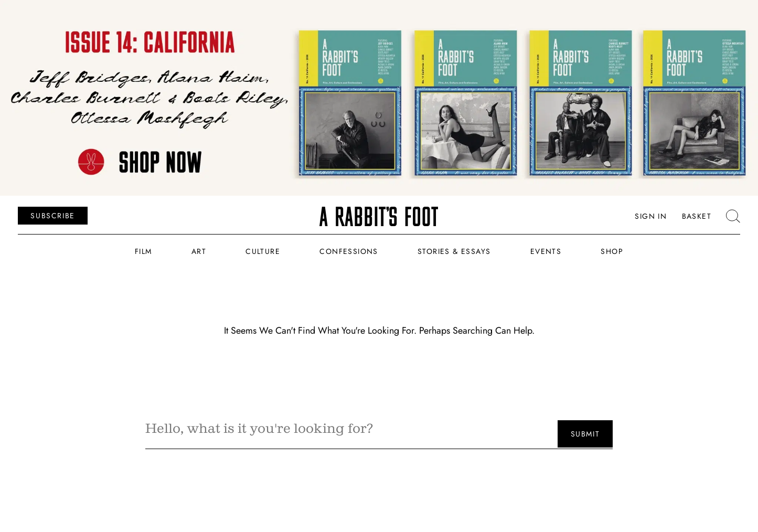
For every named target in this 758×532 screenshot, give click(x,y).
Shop (612, 251)
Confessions (349, 251)
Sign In (651, 216)
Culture (263, 251)
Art (199, 251)
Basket (697, 216)
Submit (585, 434)
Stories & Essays (454, 251)
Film (143, 251)
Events (546, 251)
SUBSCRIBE (52, 215)
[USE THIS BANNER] (379, 98)
